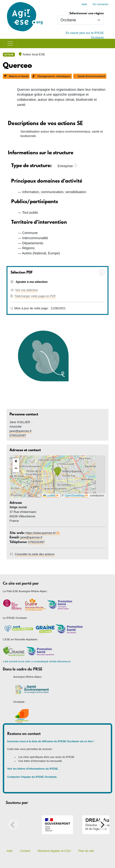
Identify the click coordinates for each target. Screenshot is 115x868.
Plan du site (86, 851)
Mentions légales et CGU (54, 851)
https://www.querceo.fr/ (41, 533)
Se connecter (101, 4)
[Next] (102, 825)
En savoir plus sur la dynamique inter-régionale (38, 662)
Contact (25, 851)
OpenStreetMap (75, 496)
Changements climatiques (52, 76)
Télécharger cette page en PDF (35, 296)
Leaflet (49, 496)
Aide (84, 4)
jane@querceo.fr (21, 431)
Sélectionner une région (87, 13)
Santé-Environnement (90, 76)
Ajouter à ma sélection (31, 282)
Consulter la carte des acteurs (35, 554)
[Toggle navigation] (10, 43)
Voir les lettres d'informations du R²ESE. (33, 769)
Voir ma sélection (26, 290)
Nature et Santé (16, 76)
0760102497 (18, 435)
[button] (58, 472)
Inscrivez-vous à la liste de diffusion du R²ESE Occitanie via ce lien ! (51, 741)
